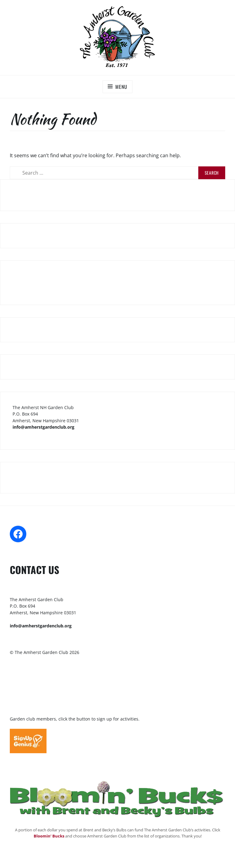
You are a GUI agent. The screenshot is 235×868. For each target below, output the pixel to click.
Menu (121, 87)
